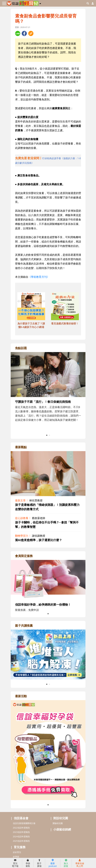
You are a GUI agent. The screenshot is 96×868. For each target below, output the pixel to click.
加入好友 (66, 863)
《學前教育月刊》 (39, 277)
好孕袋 (16, 857)
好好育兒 (17, 852)
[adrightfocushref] (48, 397)
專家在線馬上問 (80, 863)
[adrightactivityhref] (48, 750)
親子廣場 (39, 863)
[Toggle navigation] (4, 3)
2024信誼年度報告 (21, 836)
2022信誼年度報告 (21, 828)
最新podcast (53, 863)
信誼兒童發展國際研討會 (24, 823)
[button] (40, 3)
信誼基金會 (21, 818)
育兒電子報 (15, 863)
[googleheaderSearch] (88, 3)
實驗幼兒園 (58, 823)
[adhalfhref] (48, 161)
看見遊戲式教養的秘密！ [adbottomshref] (65, 323)
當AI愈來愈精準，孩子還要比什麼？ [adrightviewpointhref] (39, 540)
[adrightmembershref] (48, 579)
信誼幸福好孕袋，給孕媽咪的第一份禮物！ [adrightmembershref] (43, 605)
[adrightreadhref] (48, 654)
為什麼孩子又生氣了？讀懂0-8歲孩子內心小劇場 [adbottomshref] (31, 325)
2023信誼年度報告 (21, 832)
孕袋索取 (28, 863)
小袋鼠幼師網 (62, 829)
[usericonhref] (91, 3)
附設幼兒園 (61, 818)
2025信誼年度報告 (21, 841)
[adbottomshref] (31, 307)
